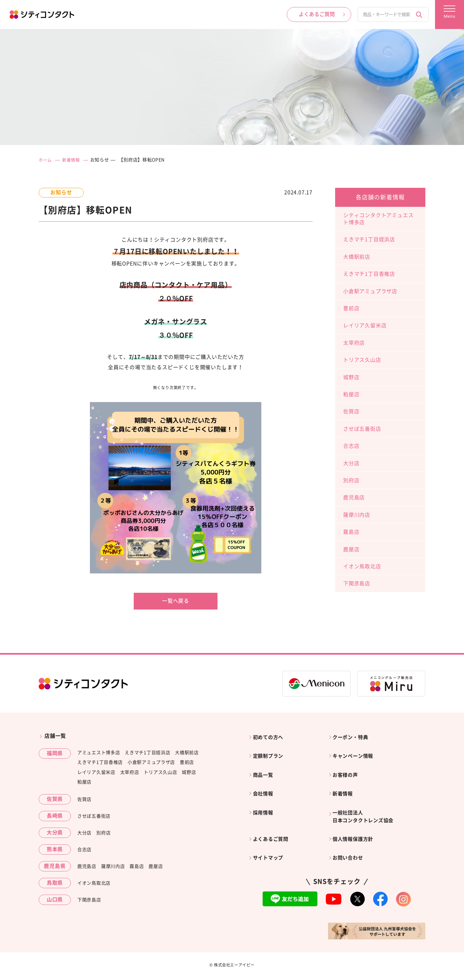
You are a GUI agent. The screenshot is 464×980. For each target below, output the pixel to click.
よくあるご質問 (273, 825)
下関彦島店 (357, 583)
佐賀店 (351, 411)
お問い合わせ (350, 842)
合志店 (351, 446)
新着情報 (73, 160)
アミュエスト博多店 (99, 752)
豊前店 (351, 308)
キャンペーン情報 (355, 752)
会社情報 (265, 784)
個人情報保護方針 (355, 825)
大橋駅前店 (357, 256)
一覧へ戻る (176, 601)
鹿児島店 (354, 497)
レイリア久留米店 (365, 325)
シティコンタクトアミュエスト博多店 (378, 218)
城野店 (351, 377)
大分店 (351, 463)
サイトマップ (270, 842)
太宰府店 (354, 342)
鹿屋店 (351, 549)
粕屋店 (351, 394)
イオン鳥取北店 (362, 566)
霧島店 (351, 532)
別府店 (351, 480)
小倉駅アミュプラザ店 (370, 291)
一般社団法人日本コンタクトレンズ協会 (366, 805)
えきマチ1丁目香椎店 (369, 274)
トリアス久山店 (362, 360)
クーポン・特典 (353, 736)
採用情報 (265, 801)
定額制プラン (270, 752)
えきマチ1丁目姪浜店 (369, 239)
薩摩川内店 (357, 514)
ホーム (46, 160)
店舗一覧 (55, 736)
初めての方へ (270, 736)
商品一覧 (265, 768)
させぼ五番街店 (362, 428)
